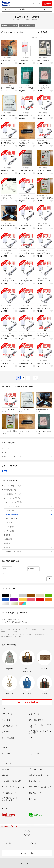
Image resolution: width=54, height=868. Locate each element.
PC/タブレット (28, 523)
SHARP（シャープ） (10, 25)
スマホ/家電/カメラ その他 (28, 551)
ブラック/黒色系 (9, 596)
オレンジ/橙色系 (52, 600)
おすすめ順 (19, 32)
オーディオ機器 (28, 531)
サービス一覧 (6, 843)
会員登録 (47, 4)
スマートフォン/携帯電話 (28, 498)
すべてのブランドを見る (27, 702)
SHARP (27, 471)
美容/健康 (28, 535)
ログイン (36, 4)
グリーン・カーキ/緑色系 (52, 596)
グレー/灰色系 (26, 596)
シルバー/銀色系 (9, 604)
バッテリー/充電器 (27, 25)
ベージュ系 (44, 596)
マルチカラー (26, 604)
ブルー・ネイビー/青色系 (9, 600)
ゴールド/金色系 (18, 604)
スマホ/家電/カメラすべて (28, 494)
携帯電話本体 (29, 510)
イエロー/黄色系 (26, 600)
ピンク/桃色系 (35, 600)
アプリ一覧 (32, 843)
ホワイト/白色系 (18, 596)
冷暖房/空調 (28, 539)
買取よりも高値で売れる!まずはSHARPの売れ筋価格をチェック (27, 621)
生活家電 (28, 547)
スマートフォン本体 (29, 506)
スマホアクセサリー (28, 519)
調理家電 (28, 543)
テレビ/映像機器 (28, 527)
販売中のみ (7, 32)
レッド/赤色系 (44, 600)
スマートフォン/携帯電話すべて (29, 502)
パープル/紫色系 (18, 600)
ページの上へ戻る (27, 853)
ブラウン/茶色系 (35, 596)
